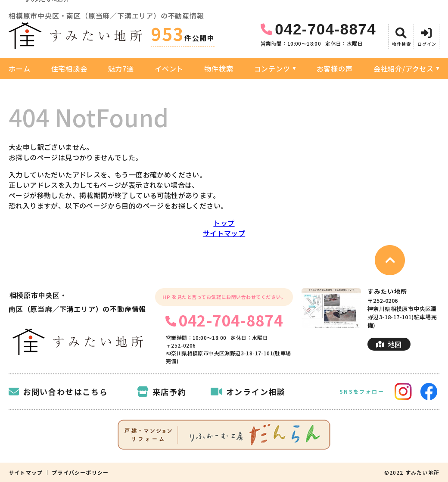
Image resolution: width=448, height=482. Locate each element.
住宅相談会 (69, 68)
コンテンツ (272, 68)
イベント (169, 68)
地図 (389, 344)
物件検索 (219, 68)
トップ (224, 223)
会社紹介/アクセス (404, 68)
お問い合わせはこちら (58, 392)
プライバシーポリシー (80, 473)
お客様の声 (335, 68)
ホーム (19, 68)
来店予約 (162, 392)
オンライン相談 (248, 392)
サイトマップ (224, 233)
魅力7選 (121, 68)
